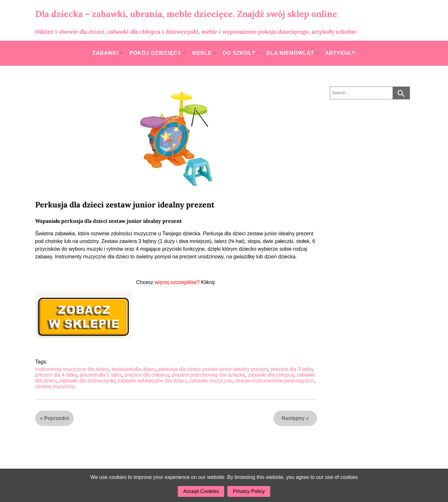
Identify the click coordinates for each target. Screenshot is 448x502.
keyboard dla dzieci (134, 369)
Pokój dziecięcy (155, 53)
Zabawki (106, 53)
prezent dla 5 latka (101, 375)
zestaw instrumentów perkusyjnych (275, 381)
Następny (293, 418)
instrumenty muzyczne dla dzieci (72, 369)
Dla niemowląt (290, 53)
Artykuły (340, 53)
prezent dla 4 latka (56, 375)
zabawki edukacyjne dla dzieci (152, 381)
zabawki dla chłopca (271, 375)
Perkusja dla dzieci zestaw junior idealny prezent (125, 205)
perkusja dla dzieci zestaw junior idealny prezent (213, 369)
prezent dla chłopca (147, 375)
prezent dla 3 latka (292, 369)
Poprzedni (57, 418)
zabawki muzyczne (211, 381)
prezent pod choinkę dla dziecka (208, 375)
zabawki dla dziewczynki (87, 381)
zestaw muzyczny (55, 386)
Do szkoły (239, 53)
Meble (202, 53)
